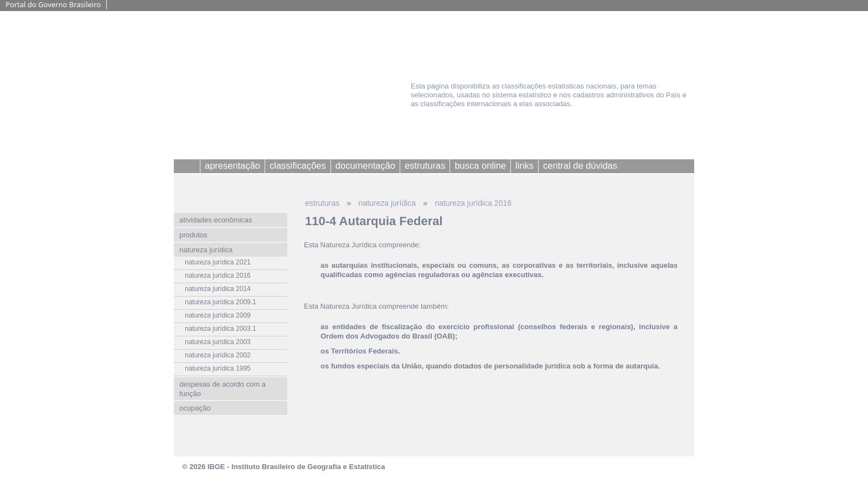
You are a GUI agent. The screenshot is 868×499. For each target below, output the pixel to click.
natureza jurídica (387, 203)
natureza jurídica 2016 (473, 203)
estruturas (322, 203)
